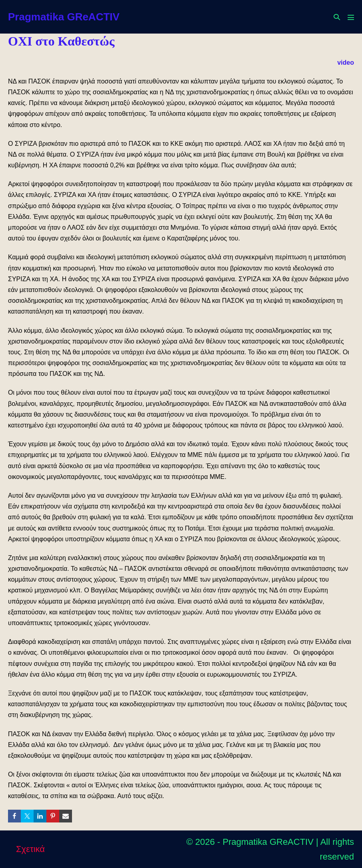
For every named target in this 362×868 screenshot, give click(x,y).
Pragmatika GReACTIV (64, 17)
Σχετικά (30, 849)
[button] (337, 17)
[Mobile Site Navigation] (351, 17)
